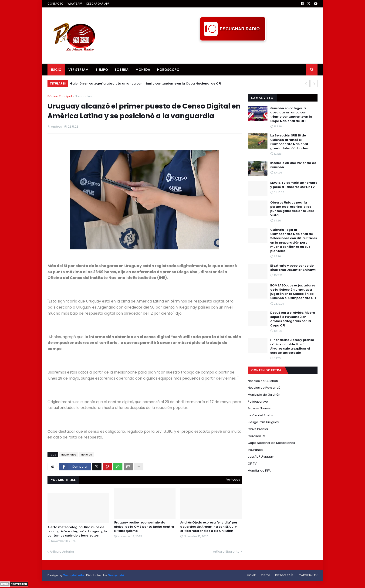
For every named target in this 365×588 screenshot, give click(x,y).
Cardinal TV (256, 436)
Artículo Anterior (62, 552)
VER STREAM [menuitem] (78, 70)
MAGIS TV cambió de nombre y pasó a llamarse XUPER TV (294, 185)
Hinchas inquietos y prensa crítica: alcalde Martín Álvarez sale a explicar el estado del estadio (292, 346)
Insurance (255, 450)
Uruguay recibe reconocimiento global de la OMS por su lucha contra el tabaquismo (144, 527)
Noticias (86, 455)
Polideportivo (258, 402)
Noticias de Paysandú (264, 388)
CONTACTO (55, 4)
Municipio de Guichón (264, 395)
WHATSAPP (75, 4)
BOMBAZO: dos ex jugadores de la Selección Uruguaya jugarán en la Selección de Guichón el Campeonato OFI (293, 292)
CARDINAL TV (308, 575)
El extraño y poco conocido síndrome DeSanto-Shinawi (293, 268)
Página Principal (60, 96)
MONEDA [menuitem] (143, 70)
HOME (251, 575)
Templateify (74, 575)
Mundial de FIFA (259, 471)
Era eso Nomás (259, 408)
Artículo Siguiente (226, 552)
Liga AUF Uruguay (261, 457)
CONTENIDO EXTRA (266, 370)
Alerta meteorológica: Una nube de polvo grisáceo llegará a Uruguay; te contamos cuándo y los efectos (77, 531)
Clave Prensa (258, 429)
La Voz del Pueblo (261, 415)
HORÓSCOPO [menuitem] (168, 70)
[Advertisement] (233, 51)
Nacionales (83, 96)
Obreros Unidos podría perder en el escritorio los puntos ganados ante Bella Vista (292, 209)
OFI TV (252, 464)
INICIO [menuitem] (56, 70)
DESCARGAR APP (98, 4)
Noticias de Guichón (263, 381)
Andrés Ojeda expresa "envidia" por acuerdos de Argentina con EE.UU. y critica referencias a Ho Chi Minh (209, 527)
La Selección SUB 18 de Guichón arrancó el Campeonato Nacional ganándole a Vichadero (290, 142)
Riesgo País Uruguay (263, 422)
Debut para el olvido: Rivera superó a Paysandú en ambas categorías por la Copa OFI (293, 319)
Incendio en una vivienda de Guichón (293, 165)
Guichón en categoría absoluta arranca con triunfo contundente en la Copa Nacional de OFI (146, 83)
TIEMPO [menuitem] (102, 70)
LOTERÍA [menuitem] (122, 70)
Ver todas (233, 480)
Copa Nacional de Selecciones (271, 443)
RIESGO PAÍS (284, 575)
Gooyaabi (116, 575)
